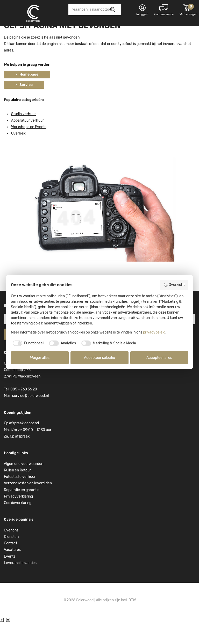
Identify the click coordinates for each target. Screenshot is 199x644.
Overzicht (174, 285)
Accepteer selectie (99, 358)
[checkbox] (27, 343)
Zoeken (113, 9)
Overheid (19, 155)
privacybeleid (154, 332)
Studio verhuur (23, 135)
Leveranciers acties (20, 584)
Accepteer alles (159, 358)
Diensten (11, 558)
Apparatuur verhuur (27, 142)
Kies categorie (25, 34)
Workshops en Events (29, 148)
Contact (10, 564)
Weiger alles (40, 358)
